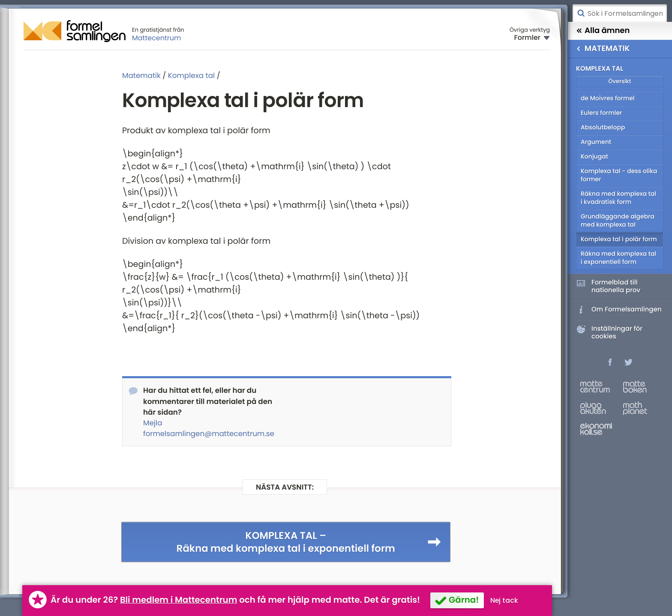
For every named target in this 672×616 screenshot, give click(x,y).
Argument (596, 142)
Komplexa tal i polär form (619, 239)
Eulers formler (601, 113)
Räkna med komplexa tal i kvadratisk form (618, 198)
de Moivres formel (608, 98)
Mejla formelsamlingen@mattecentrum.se (209, 428)
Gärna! (464, 600)
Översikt (619, 81)
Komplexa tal (191, 75)
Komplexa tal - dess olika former (619, 175)
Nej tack (504, 600)
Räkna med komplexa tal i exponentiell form (618, 258)
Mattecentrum (157, 38)
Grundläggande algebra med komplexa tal (618, 220)
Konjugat (594, 156)
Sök (581, 13)
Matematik (141, 75)
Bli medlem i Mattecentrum (179, 600)
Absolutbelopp (603, 127)
